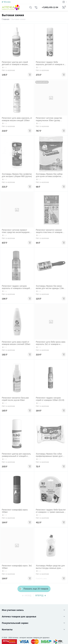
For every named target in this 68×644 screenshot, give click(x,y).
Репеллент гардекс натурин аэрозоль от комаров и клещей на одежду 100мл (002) (16, 287)
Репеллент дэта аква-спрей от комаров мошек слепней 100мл (16, 343)
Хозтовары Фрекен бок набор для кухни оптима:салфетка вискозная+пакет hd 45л (49, 175)
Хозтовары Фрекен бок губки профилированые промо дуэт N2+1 (49, 455)
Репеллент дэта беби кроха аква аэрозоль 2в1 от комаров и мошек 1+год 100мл (51, 343)
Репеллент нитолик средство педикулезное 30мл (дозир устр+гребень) (49, 119)
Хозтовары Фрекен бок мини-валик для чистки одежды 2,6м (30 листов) (50, 287)
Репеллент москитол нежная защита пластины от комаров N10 (49, 231)
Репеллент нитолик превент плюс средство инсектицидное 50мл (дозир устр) (16, 231)
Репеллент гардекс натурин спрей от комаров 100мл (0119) (50, 399)
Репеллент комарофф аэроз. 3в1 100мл (17, 567)
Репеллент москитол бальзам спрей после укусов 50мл (15, 399)
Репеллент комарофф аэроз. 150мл (15, 511)
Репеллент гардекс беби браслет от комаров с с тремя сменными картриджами (51, 511)
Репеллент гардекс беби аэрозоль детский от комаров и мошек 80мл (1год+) (50, 63)
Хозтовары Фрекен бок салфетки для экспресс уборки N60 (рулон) (17, 175)
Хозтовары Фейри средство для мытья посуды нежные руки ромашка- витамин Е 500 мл (50, 567)
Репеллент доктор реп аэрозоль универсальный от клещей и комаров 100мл (16, 455)
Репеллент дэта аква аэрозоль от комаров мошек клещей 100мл (17, 119)
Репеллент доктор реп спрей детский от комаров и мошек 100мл (15, 63)
